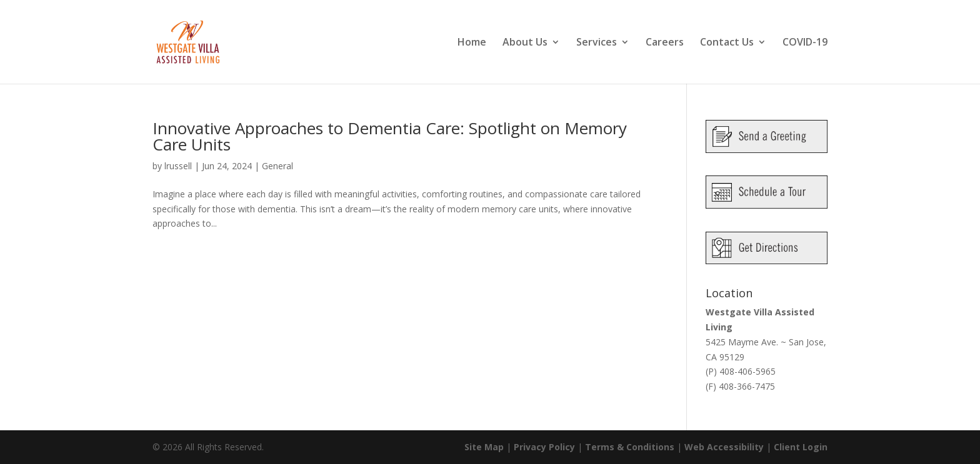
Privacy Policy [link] (544, 447)
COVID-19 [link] (805, 43)
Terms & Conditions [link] (630, 447)
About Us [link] (525, 43)
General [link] (277, 166)
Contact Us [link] (727, 43)
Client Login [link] (801, 447)
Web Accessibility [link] (724, 447)
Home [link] (472, 43)
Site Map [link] (484, 447)
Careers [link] (665, 43)
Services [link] (597, 43)
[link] (203, 41)
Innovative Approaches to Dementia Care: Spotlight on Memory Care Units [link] (390, 136)
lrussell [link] (178, 166)
